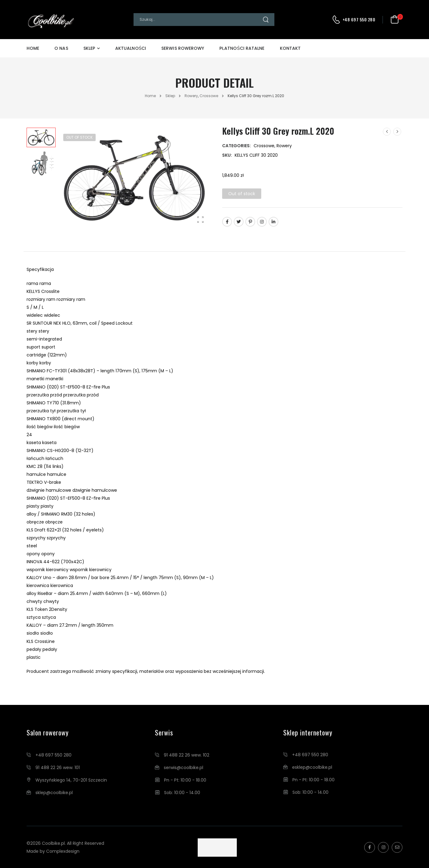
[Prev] (387, 132)
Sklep (89, 48)
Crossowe (209, 96)
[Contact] (337, 20)
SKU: (227, 155)
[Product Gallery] (200, 219)
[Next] (397, 132)
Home (33, 48)
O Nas (61, 48)
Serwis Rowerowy (183, 48)
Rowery (191, 96)
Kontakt (290, 48)
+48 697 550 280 (359, 20)
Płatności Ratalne (242, 48)
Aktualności (131, 48)
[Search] (198, 20)
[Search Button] (268, 20)
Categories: (237, 146)
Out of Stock (79, 137)
